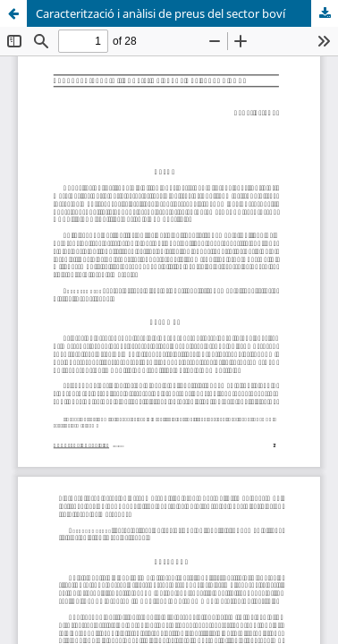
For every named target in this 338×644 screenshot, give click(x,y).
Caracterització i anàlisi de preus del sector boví (161, 13)
